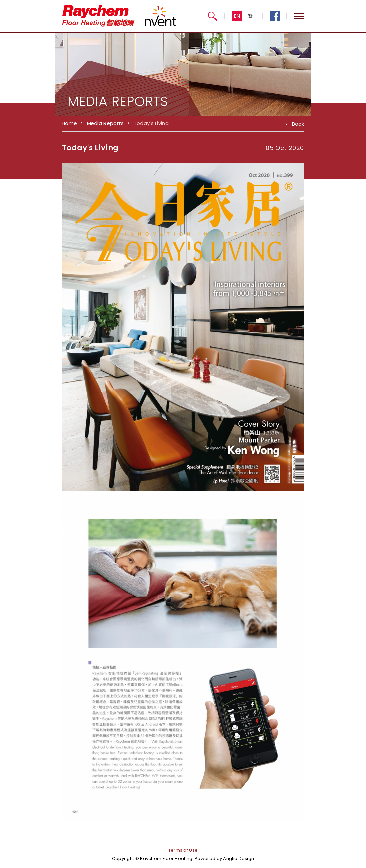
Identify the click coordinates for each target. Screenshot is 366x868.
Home (69, 123)
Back (295, 123)
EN (237, 16)
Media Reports (105, 123)
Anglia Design (238, 859)
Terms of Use (183, 850)
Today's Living (151, 123)
